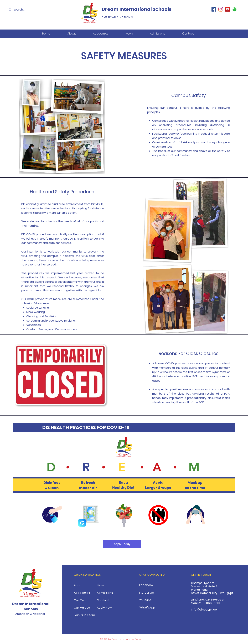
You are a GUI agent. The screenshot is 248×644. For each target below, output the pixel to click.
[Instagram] (221, 9)
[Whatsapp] (234, 9)
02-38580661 (215, 600)
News (101, 585)
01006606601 (211, 603)
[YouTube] (228, 9)
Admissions (105, 593)
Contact (103, 600)
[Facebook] (214, 9)
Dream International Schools (137, 9)
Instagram (147, 593)
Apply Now (104, 608)
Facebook (146, 585)
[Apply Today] (122, 544)
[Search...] (22, 10)
